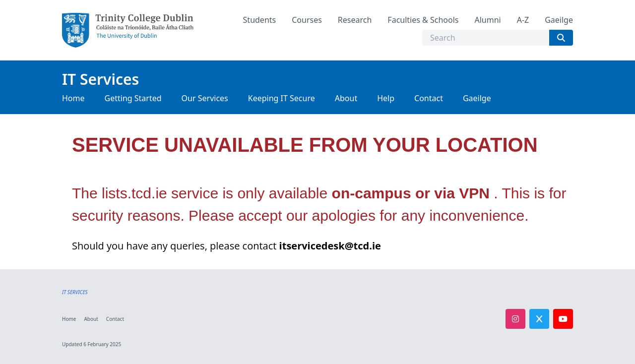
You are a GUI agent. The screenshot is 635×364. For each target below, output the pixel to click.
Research (355, 20)
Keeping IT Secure (282, 98)
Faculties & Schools (423, 20)
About (346, 98)
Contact (429, 98)
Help (386, 98)
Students (260, 20)
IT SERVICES (75, 292)
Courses (307, 20)
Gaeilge (559, 20)
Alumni (487, 20)
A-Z (523, 20)
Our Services (205, 98)
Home (73, 98)
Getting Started (133, 98)
